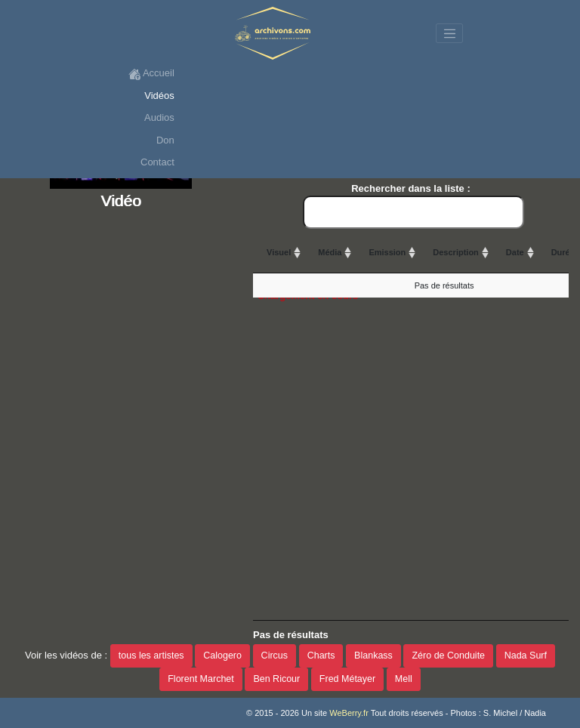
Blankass (373, 656)
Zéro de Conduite (448, 656)
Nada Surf (526, 656)
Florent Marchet (201, 679)
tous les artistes (151, 656)
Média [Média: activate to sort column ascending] (330, 252)
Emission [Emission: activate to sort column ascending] (387, 252)
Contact (157, 162)
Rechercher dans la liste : (413, 206)
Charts (321, 656)
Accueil (151, 74)
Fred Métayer (347, 679)
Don (165, 140)
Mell (404, 679)
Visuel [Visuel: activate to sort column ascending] (279, 252)
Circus (275, 656)
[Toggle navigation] (449, 33)
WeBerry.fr (349, 713)
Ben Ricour (276, 679)
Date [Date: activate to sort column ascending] (515, 252)
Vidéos (159, 96)
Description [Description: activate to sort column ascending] (456, 252)
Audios (159, 117)
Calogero (222, 656)
